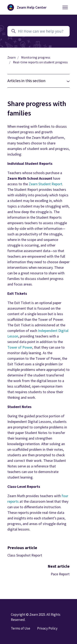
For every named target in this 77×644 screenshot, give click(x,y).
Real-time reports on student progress (40, 62)
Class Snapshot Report (25, 555)
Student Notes (37, 433)
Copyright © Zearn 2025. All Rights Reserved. (36, 617)
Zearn (11, 57)
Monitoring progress (36, 57)
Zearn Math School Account (30, 178)
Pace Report (60, 574)
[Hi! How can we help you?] (38, 31)
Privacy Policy (47, 628)
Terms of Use (21, 628)
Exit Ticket (22, 303)
